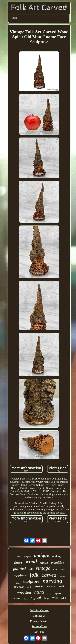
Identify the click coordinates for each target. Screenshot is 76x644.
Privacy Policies (39, 621)
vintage (43, 568)
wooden (24, 592)
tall (31, 569)
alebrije (16, 598)
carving (52, 581)
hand (39, 592)
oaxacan (51, 586)
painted (19, 568)
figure (18, 562)
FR (42, 632)
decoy (62, 577)
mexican (20, 576)
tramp (50, 594)
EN (36, 632)
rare (55, 570)
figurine (58, 594)
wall (55, 598)
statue (44, 563)
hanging (28, 557)
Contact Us (39, 616)
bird (29, 587)
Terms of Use (39, 626)
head (18, 583)
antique (41, 555)
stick (64, 598)
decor (19, 557)
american (19, 587)
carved (49, 575)
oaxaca (38, 586)
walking (57, 556)
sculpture (31, 581)
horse (26, 599)
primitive (57, 562)
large (47, 598)
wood (31, 562)
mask (62, 587)
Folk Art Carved (39, 610)
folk (34, 575)
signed (36, 598)
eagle (62, 570)
